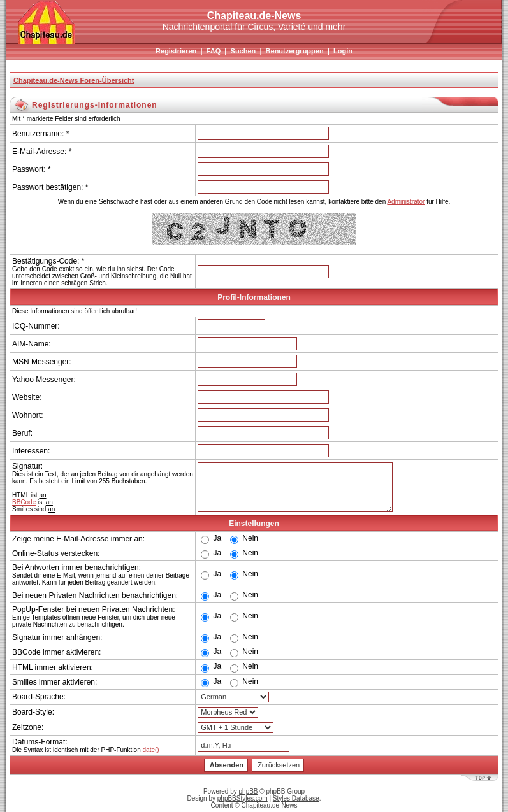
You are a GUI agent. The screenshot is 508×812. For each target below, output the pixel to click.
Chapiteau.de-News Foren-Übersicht (74, 80)
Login (343, 51)
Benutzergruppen (295, 51)
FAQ (214, 51)
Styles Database (296, 798)
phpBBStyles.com (243, 798)
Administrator (406, 202)
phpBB (249, 791)
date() (151, 750)
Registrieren (176, 51)
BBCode (24, 502)
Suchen (243, 51)
